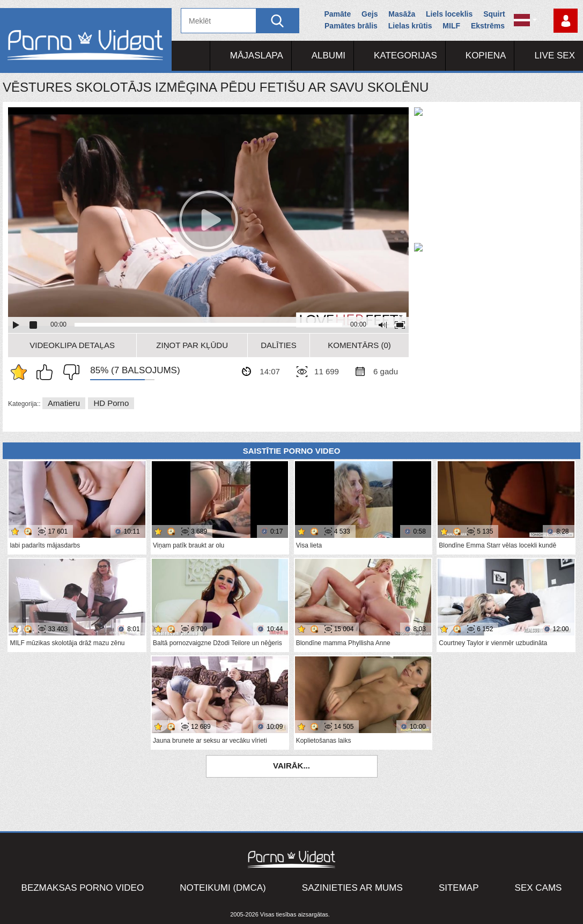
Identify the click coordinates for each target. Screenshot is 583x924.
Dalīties (279, 345)
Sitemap (459, 888)
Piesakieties (566, 21)
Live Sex (555, 56)
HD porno (111, 403)
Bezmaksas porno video (83, 888)
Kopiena (486, 56)
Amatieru (64, 403)
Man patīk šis (47, 372)
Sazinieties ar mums (352, 888)
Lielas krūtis (410, 26)
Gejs (370, 14)
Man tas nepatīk (69, 372)
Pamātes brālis (351, 26)
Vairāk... (291, 766)
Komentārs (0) (359, 345)
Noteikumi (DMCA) (223, 888)
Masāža (402, 14)
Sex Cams (538, 888)
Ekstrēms (488, 26)
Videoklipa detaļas (72, 345)
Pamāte (337, 14)
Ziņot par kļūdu (192, 345)
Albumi (329, 56)
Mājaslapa (257, 56)
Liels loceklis (449, 14)
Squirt (494, 14)
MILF (451, 26)
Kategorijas (405, 56)
